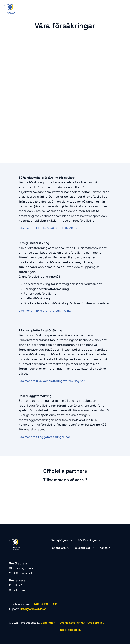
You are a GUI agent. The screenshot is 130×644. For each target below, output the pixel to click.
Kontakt (105, 548)
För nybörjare (62, 540)
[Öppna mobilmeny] (122, 9)
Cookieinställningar (72, 623)
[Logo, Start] (10, 9)
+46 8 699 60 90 (45, 604)
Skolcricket (85, 548)
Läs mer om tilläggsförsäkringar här (44, 437)
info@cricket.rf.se (33, 609)
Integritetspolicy (71, 630)
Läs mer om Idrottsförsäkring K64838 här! (49, 228)
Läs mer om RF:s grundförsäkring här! (46, 311)
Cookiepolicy (96, 623)
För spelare (60, 548)
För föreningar (89, 540)
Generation (48, 623)
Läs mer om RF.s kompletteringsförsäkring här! (52, 381)
